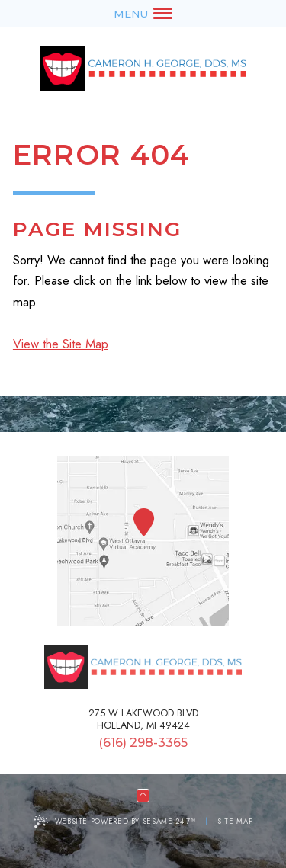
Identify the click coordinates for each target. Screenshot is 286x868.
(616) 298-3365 (143, 743)
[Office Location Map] (144, 523)
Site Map (235, 822)
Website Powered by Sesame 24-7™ (125, 822)
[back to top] (143, 796)
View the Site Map (61, 344)
